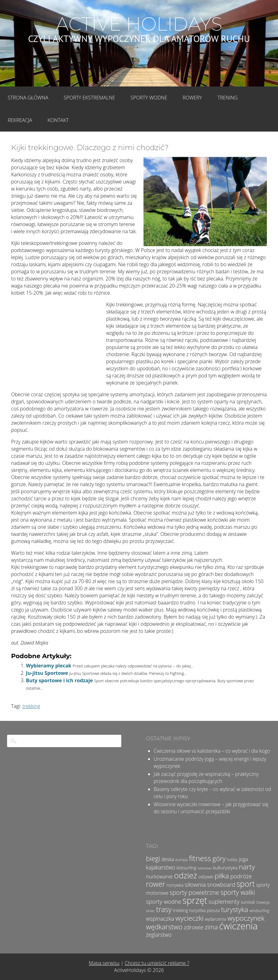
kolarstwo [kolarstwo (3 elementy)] (205, 868)
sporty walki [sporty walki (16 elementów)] (238, 892)
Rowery (192, 98)
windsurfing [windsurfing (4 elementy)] (259, 911)
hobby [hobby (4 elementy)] (232, 860)
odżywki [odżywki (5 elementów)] (206, 877)
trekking (31, 706)
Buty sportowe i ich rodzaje (59, 680)
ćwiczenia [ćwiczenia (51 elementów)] (238, 926)
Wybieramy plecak (49, 666)
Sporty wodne (149, 98)
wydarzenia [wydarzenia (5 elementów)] (216, 919)
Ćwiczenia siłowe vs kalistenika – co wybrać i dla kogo (212, 751)
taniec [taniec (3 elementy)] (150, 911)
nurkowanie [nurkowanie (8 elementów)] (159, 876)
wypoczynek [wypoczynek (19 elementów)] (246, 918)
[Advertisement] (57, 342)
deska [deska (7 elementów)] (168, 859)
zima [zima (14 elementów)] (211, 927)
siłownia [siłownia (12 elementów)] (195, 885)
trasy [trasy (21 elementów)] (164, 909)
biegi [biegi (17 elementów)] (153, 858)
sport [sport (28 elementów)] (245, 884)
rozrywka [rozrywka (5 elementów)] (175, 885)
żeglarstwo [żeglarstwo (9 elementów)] (159, 935)
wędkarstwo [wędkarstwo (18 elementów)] (164, 927)
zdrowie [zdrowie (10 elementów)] (194, 927)
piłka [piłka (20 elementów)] (222, 876)
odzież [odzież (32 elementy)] (186, 875)
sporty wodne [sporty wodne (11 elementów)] (164, 901)
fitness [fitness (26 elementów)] (200, 858)
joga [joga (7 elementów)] (244, 859)
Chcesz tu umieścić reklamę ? (157, 963)
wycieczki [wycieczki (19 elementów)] (190, 918)
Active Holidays (139, 24)
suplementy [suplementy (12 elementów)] (224, 902)
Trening (228, 98)
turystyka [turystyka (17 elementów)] (234, 909)
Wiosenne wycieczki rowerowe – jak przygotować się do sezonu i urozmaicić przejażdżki (211, 808)
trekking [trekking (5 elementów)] (180, 910)
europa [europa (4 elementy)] (181, 860)
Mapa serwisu (104, 963)
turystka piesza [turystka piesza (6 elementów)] (204, 910)
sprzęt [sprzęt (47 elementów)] (195, 900)
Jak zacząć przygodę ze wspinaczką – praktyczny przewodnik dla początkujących (206, 778)
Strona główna (28, 98)
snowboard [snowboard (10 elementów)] (221, 885)
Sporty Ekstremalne (89, 98)
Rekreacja (20, 120)
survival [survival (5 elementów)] (248, 902)
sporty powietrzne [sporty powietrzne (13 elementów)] (195, 892)
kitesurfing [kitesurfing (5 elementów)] (186, 868)
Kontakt (58, 120)
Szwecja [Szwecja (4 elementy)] (263, 902)
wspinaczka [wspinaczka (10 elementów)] (160, 919)
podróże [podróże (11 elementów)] (241, 876)
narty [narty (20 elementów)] (247, 867)
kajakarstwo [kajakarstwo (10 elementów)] (161, 867)
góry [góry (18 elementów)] (219, 858)
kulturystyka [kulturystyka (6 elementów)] (225, 868)
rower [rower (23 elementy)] (156, 884)
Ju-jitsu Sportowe (47, 673)
